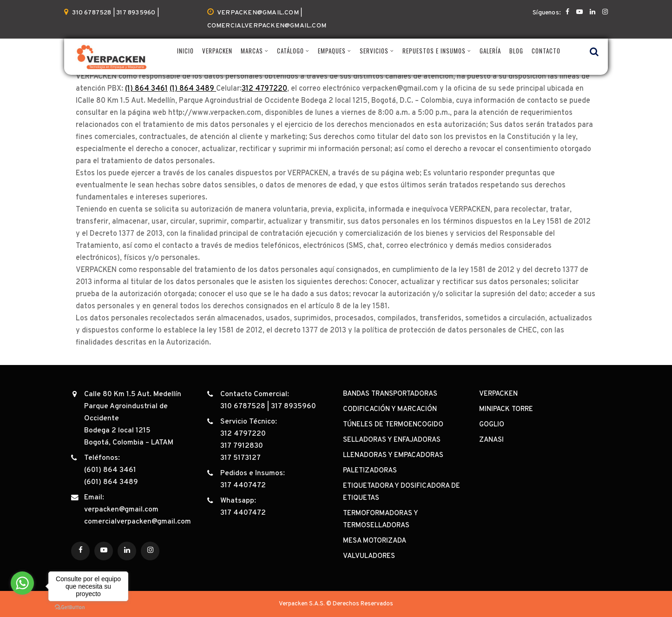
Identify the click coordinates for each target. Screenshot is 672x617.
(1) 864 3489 (193, 89)
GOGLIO (492, 425)
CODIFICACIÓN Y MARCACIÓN (390, 409)
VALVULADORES (369, 556)
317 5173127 (240, 458)
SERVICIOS (374, 51)
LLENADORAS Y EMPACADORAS (393, 455)
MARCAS (252, 51)
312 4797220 (264, 89)
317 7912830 (242, 446)
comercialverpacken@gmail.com (138, 522)
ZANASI (491, 440)
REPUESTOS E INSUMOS (434, 51)
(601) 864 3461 (110, 470)
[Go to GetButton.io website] (70, 607)
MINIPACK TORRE (506, 409)
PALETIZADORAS (370, 471)
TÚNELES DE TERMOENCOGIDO (393, 425)
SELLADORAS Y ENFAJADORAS (392, 440)
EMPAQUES (332, 51)
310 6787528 (243, 406)
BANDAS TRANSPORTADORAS (390, 394)
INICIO (185, 51)
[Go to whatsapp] (22, 583)
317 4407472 (243, 485)
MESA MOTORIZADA (375, 541)
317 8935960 (293, 406)
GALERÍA (490, 51)
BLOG (516, 51)
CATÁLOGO (290, 51)
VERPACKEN (217, 51)
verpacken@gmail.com (121, 510)
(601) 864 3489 (111, 482)
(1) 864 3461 (146, 89)
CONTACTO (546, 51)
